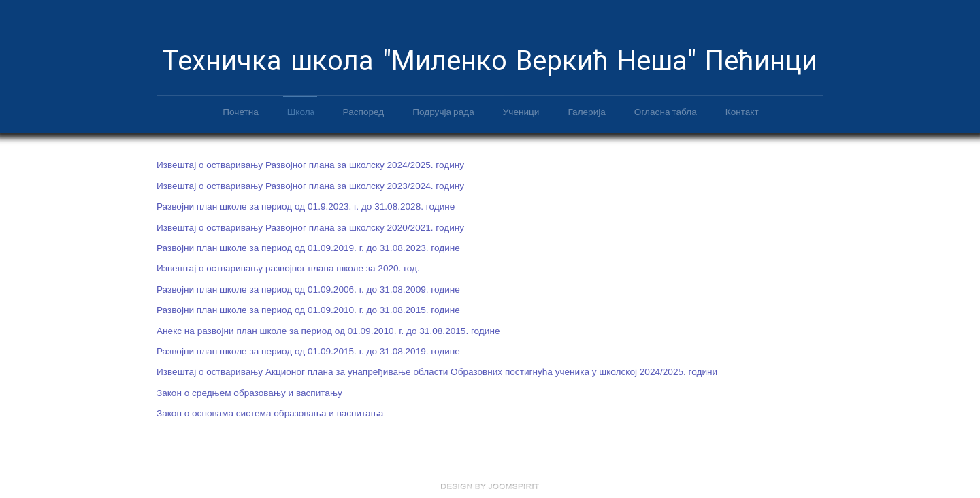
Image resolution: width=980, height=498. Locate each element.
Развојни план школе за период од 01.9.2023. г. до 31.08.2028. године (306, 206)
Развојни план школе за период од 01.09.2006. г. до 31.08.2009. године (308, 288)
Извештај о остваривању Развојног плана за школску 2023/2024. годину (310, 185)
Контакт (742, 111)
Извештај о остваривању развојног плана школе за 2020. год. (288, 268)
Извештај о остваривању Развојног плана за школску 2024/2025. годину (310, 164)
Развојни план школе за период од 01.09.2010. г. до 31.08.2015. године (308, 309)
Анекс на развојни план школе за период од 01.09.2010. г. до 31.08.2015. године (328, 330)
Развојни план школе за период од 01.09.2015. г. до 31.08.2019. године (308, 350)
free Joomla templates (490, 486)
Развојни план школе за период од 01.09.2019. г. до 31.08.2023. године (308, 247)
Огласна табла (666, 111)
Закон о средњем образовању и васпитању (249, 392)
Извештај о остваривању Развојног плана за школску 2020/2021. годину (310, 226)
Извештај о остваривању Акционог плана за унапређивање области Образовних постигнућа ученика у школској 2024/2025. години (437, 371)
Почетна (241, 111)
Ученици (521, 111)
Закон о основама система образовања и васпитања (270, 413)
